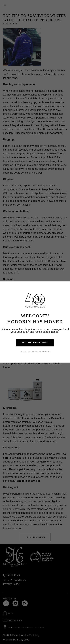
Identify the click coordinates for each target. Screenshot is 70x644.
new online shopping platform (28, 329)
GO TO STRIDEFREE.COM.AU (35, 342)
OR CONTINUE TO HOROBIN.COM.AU (35, 352)
